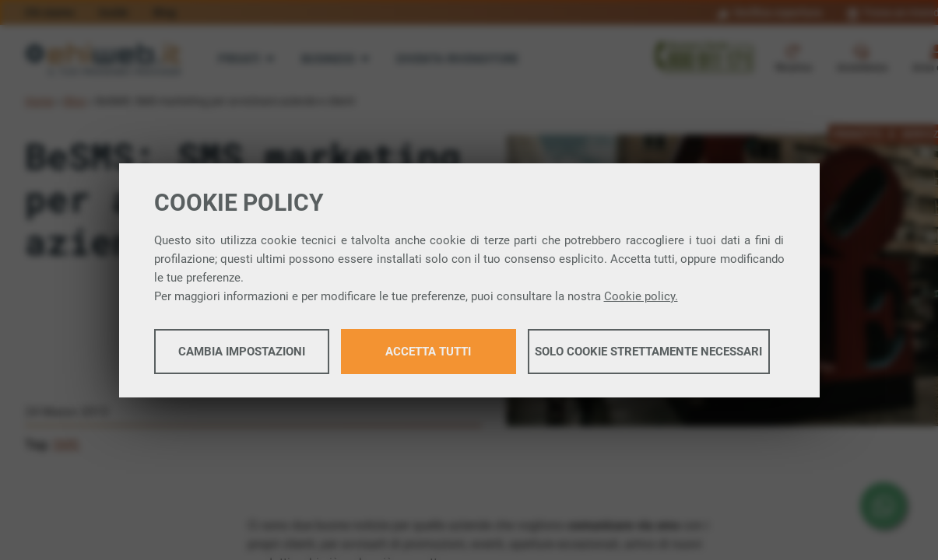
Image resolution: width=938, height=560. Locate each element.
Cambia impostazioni (242, 352)
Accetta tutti (428, 352)
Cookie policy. (641, 296)
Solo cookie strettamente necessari (648, 352)
